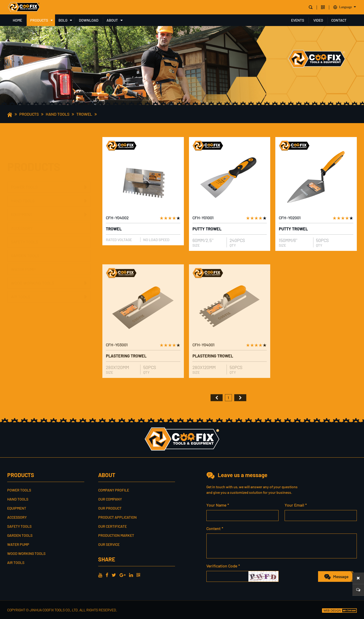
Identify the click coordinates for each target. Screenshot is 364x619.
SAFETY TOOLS (24, 231)
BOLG (63, 20)
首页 (217, 406)
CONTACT (339, 20)
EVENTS (298, 20)
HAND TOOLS (58, 114)
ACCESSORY (22, 217)
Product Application (117, 517)
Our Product (110, 508)
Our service (109, 544)
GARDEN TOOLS (25, 245)
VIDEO (318, 20)
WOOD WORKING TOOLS (32, 272)
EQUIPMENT (22, 204)
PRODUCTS (39, 20)
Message (341, 576)
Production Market (116, 535)
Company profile (114, 490)
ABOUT (112, 20)
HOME (17, 20)
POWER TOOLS (24, 165)
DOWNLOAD (89, 20)
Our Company (110, 499)
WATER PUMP (23, 259)
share (107, 559)
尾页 (240, 406)
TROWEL (84, 114)
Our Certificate (112, 526)
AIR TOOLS (21, 286)
